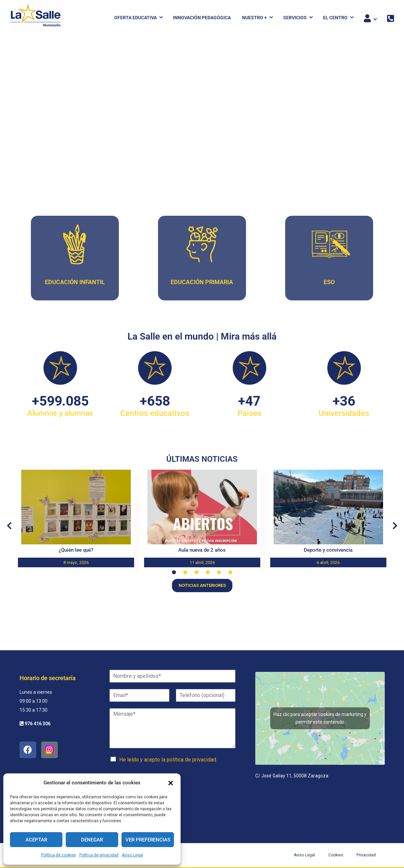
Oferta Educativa (135, 18)
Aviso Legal (132, 855)
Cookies (336, 855)
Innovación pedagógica (202, 18)
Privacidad (366, 855)
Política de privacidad (99, 855)
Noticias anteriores (202, 585)
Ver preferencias (148, 840)
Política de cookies (59, 855)
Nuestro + (254, 18)
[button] (171, 783)
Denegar (92, 840)
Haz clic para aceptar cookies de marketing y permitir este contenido (320, 718)
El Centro (335, 18)
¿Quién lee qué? (76, 550)
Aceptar (36, 840)
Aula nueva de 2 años (202, 550)
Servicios (295, 18)
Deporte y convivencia (328, 550)
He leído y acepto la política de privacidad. (168, 760)
